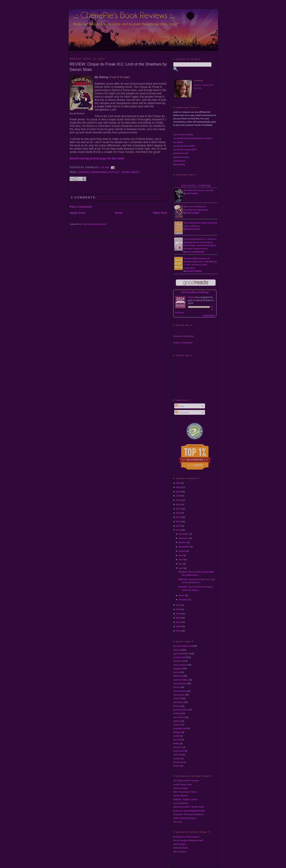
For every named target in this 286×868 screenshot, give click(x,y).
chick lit (177, 698)
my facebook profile (183, 135)
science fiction (181, 680)
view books (209, 316)
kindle (176, 743)
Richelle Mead (180, 848)
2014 (178, 521)
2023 (178, 492)
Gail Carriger (193, 213)
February (183, 600)
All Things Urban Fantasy (186, 781)
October (183, 542)
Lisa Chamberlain (195, 252)
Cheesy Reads (181, 788)
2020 (178, 496)
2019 (178, 500)
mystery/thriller (181, 653)
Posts (179, 406)
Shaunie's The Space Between (189, 814)
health (176, 736)
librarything (179, 164)
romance (178, 661)
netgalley (178, 668)
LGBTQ (177, 713)
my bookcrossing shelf (185, 149)
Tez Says (178, 822)
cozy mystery (180, 683)
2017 (178, 509)
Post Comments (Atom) (94, 224)
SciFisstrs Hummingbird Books (189, 811)
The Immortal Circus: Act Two (199, 190)
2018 (178, 504)
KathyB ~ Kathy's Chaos (186, 799)
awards (177, 758)
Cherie (191, 297)
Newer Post (77, 213)
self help (178, 755)
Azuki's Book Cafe (183, 784)
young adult (130, 172)
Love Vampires (181, 803)
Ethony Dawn (193, 229)
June (181, 559)
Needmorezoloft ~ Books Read (189, 807)
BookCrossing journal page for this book (97, 158)
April (181, 568)
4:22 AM (104, 167)
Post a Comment (81, 207)
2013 (178, 526)
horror (83, 172)
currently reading (196, 186)
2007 (178, 622)
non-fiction (179, 717)
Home (119, 213)
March (182, 595)
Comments (182, 412)
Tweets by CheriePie (183, 336)
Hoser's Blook (180, 795)
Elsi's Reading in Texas (185, 792)
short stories (180, 691)
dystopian (178, 702)
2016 (178, 513)
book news (179, 751)
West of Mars (180, 852)
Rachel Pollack (194, 271)
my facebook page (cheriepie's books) (193, 138)
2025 (178, 483)
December (184, 534)
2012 (178, 530)
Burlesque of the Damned (186, 837)
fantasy (177, 650)
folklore (177, 732)
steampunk (179, 695)
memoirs (178, 747)
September (184, 547)
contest (177, 725)
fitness (177, 766)
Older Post (160, 213)
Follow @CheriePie (183, 343)
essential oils (180, 728)
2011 (178, 605)
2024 (178, 487)
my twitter (178, 142)
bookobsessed (181, 153)
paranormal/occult (105, 172)
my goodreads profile (184, 146)
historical (178, 676)
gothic (176, 721)
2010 (178, 609)
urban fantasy (180, 665)
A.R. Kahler (192, 193)
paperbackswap (181, 157)
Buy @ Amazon (77, 113)
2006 (178, 626)
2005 (178, 631)
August (182, 551)
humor (177, 687)
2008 (178, 618)
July (181, 555)
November (184, 538)
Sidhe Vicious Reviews (185, 818)
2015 (178, 517)
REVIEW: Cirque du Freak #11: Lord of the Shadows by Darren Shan (118, 67)
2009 (178, 614)
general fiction (181, 710)
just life (177, 740)
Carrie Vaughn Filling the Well (188, 840)
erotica (177, 706)
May (180, 564)
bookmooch (179, 161)
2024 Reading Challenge (195, 292)
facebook (178, 762)
